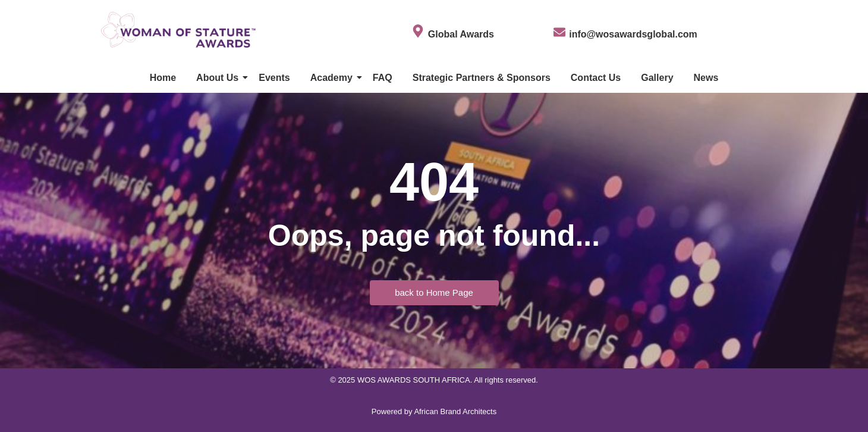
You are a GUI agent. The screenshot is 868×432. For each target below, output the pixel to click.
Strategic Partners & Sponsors (482, 78)
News (706, 78)
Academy (334, 78)
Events (274, 78)
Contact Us (596, 78)
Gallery (657, 78)
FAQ (383, 78)
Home (163, 78)
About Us (219, 78)
